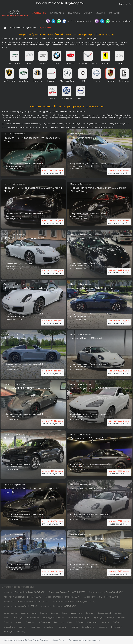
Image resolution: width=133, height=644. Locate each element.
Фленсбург (18, 618)
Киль (69, 623)
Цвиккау (21, 632)
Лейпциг (105, 623)
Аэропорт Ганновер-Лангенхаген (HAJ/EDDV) (26, 602)
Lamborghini (9, 81)
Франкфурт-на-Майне (54, 618)
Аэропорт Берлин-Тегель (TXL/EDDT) (67, 593)
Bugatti (71, 64)
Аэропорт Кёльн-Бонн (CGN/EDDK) (106, 593)
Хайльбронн (45, 623)
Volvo (81, 99)
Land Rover (24, 81)
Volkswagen (67, 99)
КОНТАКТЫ (114, 13)
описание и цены (52, 172)
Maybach (38, 81)
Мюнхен (22, 627)
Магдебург (9, 627)
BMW (57, 64)
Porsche (110, 81)
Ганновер (30, 623)
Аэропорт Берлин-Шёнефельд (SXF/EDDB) (24, 593)
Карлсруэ (59, 623)
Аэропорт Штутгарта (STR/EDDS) (58, 607)
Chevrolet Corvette (88, 64)
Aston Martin (15, 64)
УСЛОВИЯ (101, 13)
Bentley (43, 64)
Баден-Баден (10, 613)
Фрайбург (99, 618)
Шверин (103, 627)
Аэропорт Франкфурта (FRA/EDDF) (63, 597)
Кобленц (79, 623)
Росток (74, 627)
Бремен (44, 613)
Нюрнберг (35, 627)
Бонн (34, 613)
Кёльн (65, 613)
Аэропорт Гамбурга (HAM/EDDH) (101, 597)
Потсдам (62, 627)
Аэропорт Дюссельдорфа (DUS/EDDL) (23, 597)
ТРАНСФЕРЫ (74, 13)
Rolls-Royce (124, 81)
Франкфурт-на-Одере (79, 618)
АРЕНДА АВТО (39, 13)
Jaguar (119, 64)
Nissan (97, 81)
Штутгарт (116, 627)
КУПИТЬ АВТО (57, 13)
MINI (83, 81)
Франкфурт (33, 618)
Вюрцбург (9, 632)
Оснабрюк (49, 627)
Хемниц (55, 613)
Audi (29, 64)
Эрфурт (119, 613)
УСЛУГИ (88, 13)
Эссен (6, 618)
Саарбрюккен (89, 627)
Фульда (111, 618)
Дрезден (90, 613)
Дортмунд (77, 613)
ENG (128, 4)
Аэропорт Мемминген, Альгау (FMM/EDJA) (74, 602)
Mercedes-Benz (67, 81)
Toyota (52, 99)
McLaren (51, 81)
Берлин (24, 613)
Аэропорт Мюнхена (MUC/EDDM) (20, 607)
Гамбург (8, 623)
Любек (116, 623)
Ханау (19, 623)
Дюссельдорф (104, 613)
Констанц (92, 623)
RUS (122, 4)
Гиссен (122, 618)
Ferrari (105, 64)
